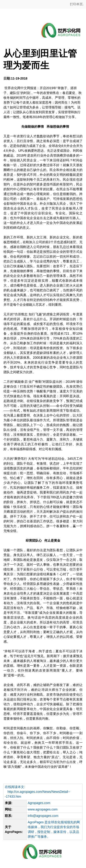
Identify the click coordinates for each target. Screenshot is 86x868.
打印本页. (76, 4)
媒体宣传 (60, 832)
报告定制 (44, 832)
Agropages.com (39, 803)
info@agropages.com (43, 816)
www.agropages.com (43, 809)
